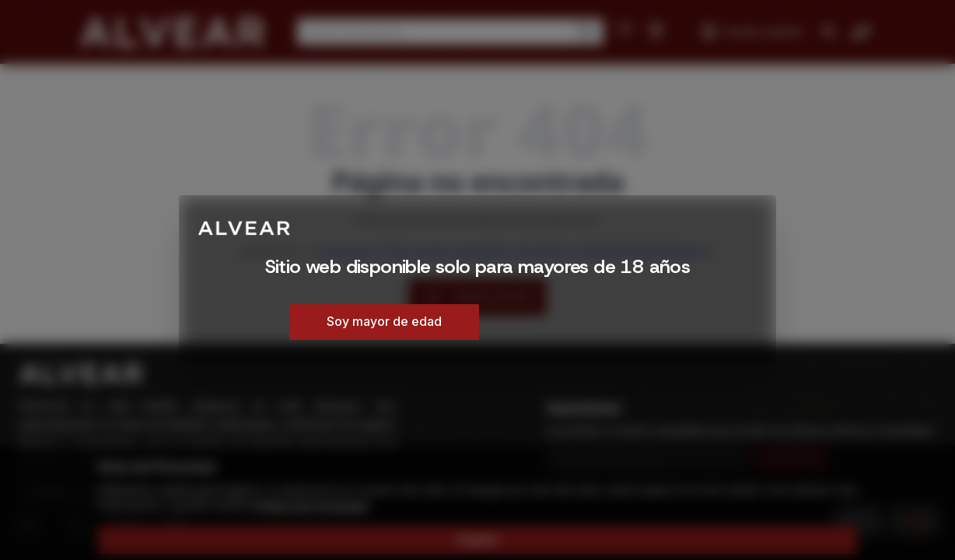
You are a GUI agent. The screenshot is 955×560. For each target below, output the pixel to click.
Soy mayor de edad (384, 321)
